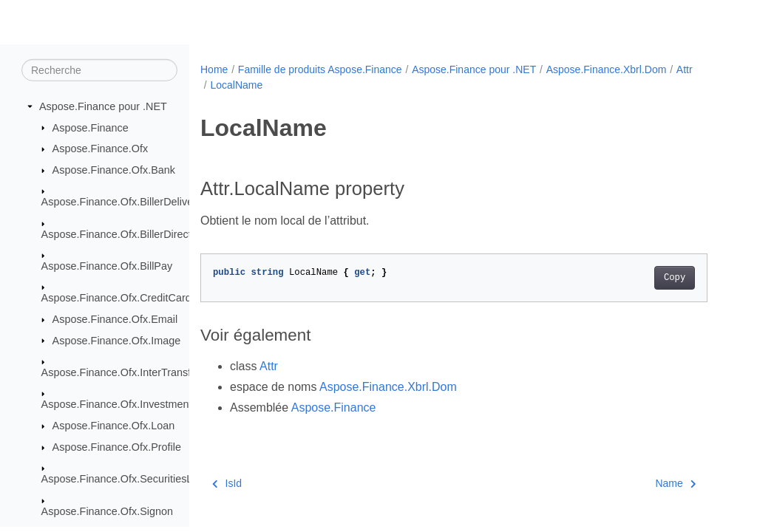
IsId (227, 483)
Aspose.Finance (91, 127)
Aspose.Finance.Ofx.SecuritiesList (122, 479)
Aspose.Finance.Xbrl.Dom (607, 69)
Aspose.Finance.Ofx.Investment (117, 404)
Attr (685, 69)
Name (675, 483)
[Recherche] (99, 70)
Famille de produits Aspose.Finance (320, 69)
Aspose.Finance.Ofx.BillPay (107, 266)
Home (214, 69)
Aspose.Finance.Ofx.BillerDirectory (124, 233)
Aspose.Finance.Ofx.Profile (117, 447)
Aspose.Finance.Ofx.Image (117, 340)
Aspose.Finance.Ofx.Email (115, 319)
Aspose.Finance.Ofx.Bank (114, 170)
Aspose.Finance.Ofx (101, 149)
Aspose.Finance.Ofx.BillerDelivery (122, 202)
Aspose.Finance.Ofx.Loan (114, 426)
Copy (675, 278)
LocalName (236, 85)
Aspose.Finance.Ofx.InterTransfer (121, 372)
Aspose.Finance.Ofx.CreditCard (116, 298)
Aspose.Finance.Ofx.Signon (107, 511)
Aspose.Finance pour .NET (103, 106)
